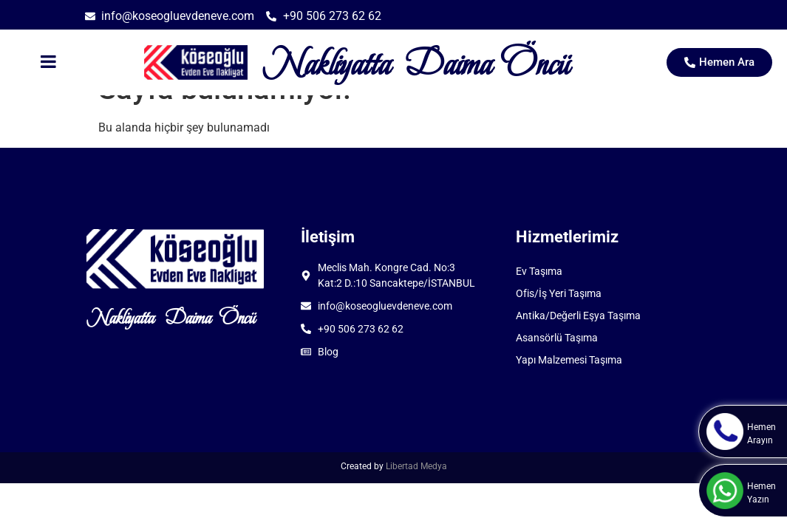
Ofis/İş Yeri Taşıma (559, 293)
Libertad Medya (416, 466)
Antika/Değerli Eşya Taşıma (578, 316)
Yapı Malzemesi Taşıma (569, 360)
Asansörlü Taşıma (557, 338)
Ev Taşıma (539, 271)
